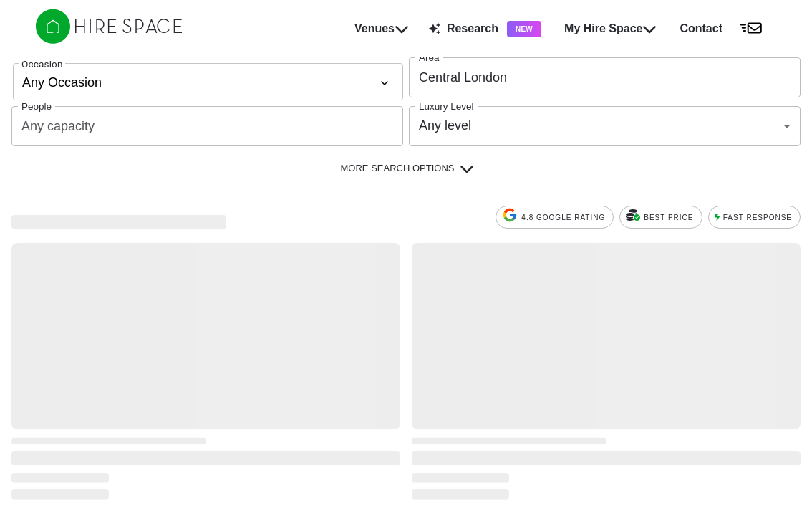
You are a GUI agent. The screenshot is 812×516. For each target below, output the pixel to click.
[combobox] (594, 78)
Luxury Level (446, 106)
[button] (725, 29)
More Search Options (408, 168)
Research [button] (485, 29)
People (37, 106)
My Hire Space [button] (610, 29)
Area (429, 58)
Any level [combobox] (445, 125)
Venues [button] (382, 29)
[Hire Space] (109, 39)
